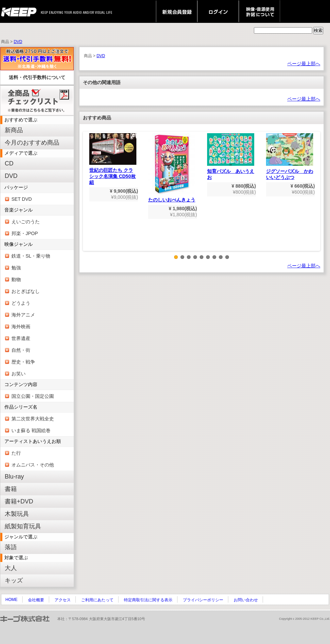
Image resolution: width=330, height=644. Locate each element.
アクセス (63, 600)
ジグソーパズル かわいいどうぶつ (290, 157)
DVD (18, 42)
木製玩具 (17, 514)
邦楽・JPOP (25, 233)
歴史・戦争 (23, 362)
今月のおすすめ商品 (32, 143)
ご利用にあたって (97, 600)
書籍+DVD (19, 501)
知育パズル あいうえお (231, 157)
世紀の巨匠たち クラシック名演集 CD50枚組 (113, 159)
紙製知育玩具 (23, 526)
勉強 (16, 268)
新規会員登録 (177, 11)
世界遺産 (21, 338)
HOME (11, 600)
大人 (11, 568)
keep (21, 11)
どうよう (21, 303)
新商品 (14, 130)
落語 (11, 547)
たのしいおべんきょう (172, 168)
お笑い (19, 374)
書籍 (11, 489)
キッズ (14, 580)
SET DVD (22, 199)
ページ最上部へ (304, 64)
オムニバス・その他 (33, 465)
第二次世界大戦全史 (33, 419)
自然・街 (21, 350)
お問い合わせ (246, 600)
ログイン (218, 11)
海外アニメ (23, 315)
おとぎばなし (26, 291)
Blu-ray (14, 477)
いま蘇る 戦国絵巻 (31, 430)
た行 (16, 453)
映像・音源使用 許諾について (259, 11)
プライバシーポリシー (203, 600)
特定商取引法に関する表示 (148, 600)
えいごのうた (26, 222)
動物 (16, 279)
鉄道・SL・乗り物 (31, 256)
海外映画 (21, 327)
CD (9, 163)
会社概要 (36, 600)
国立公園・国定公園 (33, 396)
